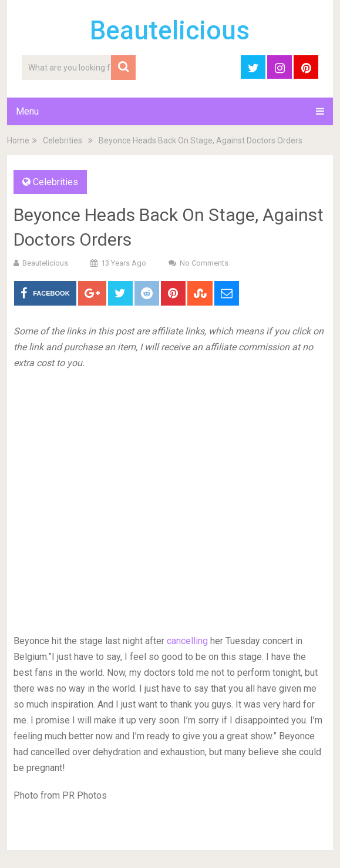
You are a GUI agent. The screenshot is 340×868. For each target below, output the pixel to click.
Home (18, 140)
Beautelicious (170, 31)
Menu (27, 111)
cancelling (187, 641)
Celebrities (63, 140)
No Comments (204, 263)
